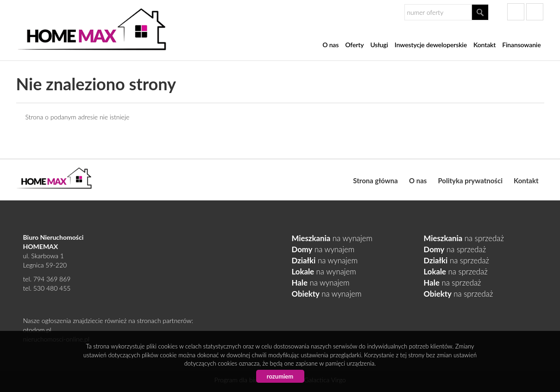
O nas (330, 45)
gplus (535, 12)
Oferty (354, 45)
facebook (516, 12)
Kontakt (484, 45)
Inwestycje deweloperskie (431, 45)
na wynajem (332, 238)
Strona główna (375, 180)
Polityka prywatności (470, 180)
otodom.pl (37, 330)
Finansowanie (521, 45)
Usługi (379, 45)
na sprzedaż (464, 238)
